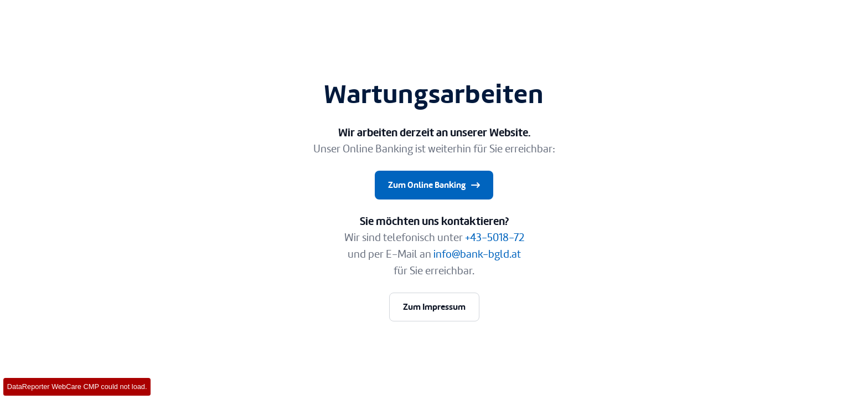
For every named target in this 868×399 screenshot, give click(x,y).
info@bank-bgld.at (477, 254)
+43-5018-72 (495, 237)
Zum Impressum (434, 307)
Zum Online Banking (435, 185)
